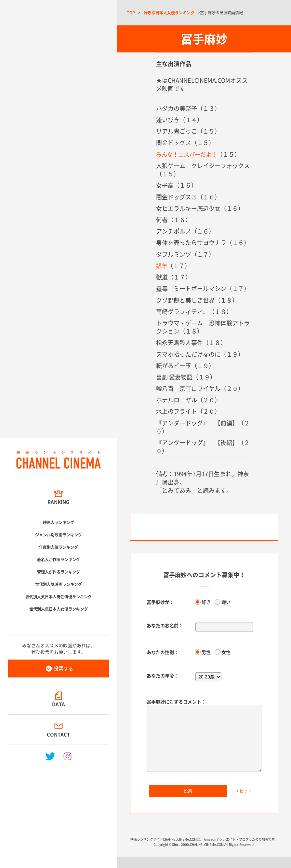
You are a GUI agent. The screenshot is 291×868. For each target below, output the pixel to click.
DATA (59, 704)
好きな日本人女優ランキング (169, 13)
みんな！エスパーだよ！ (188, 154)
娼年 (162, 265)
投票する (63, 668)
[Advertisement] (59, 815)
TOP (131, 13)
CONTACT (59, 734)
